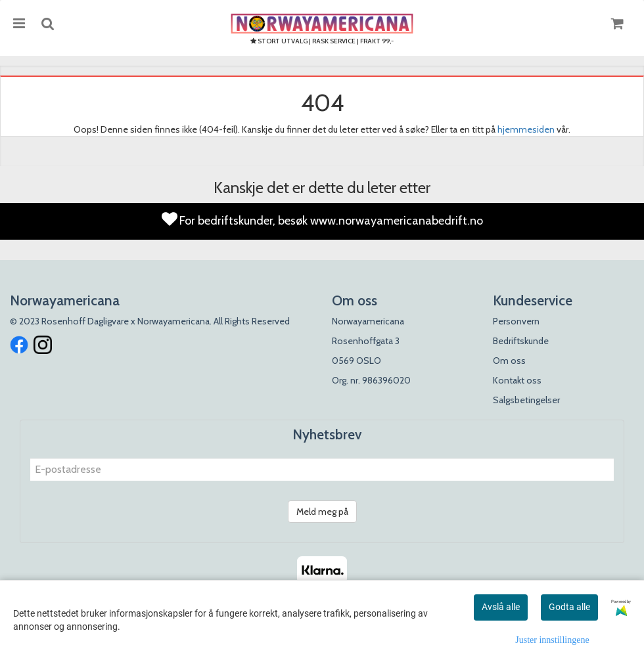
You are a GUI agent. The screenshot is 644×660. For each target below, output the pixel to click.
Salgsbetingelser (526, 400)
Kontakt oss (517, 380)
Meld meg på (322, 512)
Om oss (509, 361)
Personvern (516, 321)
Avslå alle (501, 607)
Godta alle (569, 607)
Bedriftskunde (521, 341)
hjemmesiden (526, 129)
